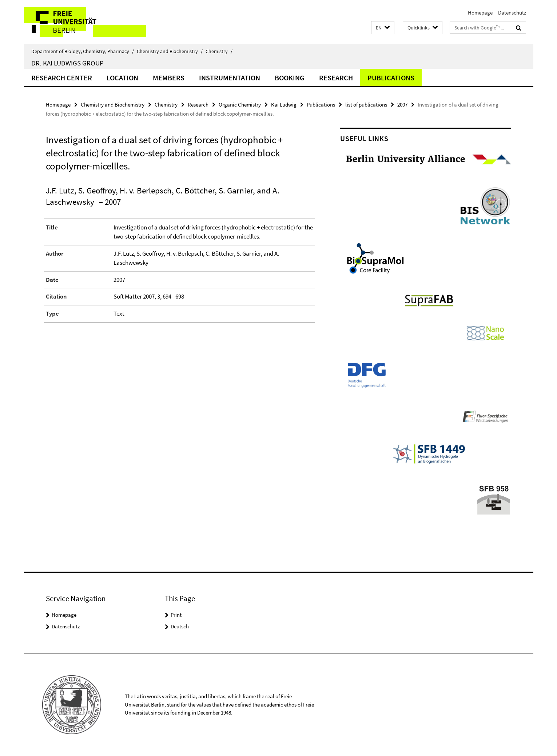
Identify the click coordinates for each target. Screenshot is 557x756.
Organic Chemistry (240, 105)
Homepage (480, 13)
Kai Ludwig (284, 105)
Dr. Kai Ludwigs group (67, 63)
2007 (402, 105)
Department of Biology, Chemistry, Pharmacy (83, 51)
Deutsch (180, 626)
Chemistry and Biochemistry (170, 51)
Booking (290, 78)
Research (336, 78)
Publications (391, 78)
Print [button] (176, 615)
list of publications (366, 105)
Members (169, 78)
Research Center (62, 78)
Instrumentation (230, 78)
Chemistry (219, 51)
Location (122, 78)
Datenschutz (512, 13)
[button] (383, 28)
